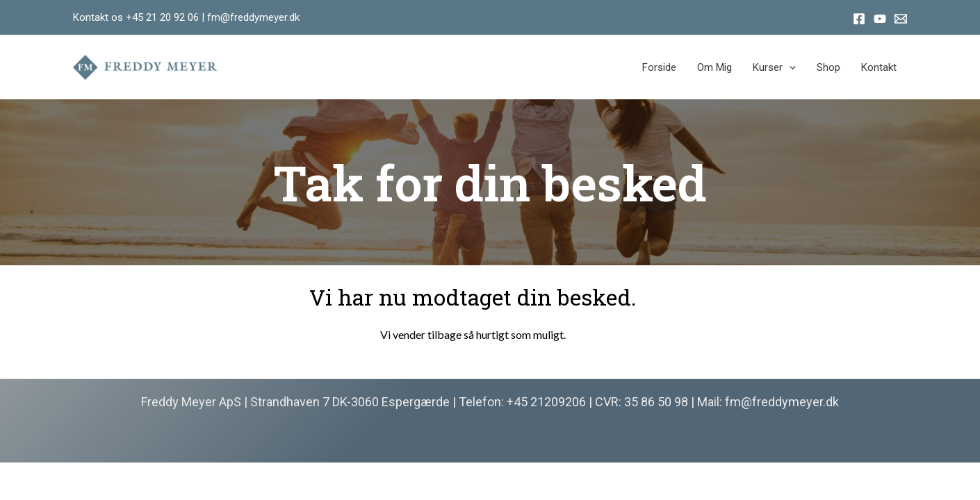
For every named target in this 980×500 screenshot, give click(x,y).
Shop (828, 67)
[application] (789, 67)
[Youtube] (880, 19)
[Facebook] (859, 19)
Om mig (714, 67)
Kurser (774, 67)
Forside (659, 67)
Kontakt (879, 67)
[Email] (901, 19)
